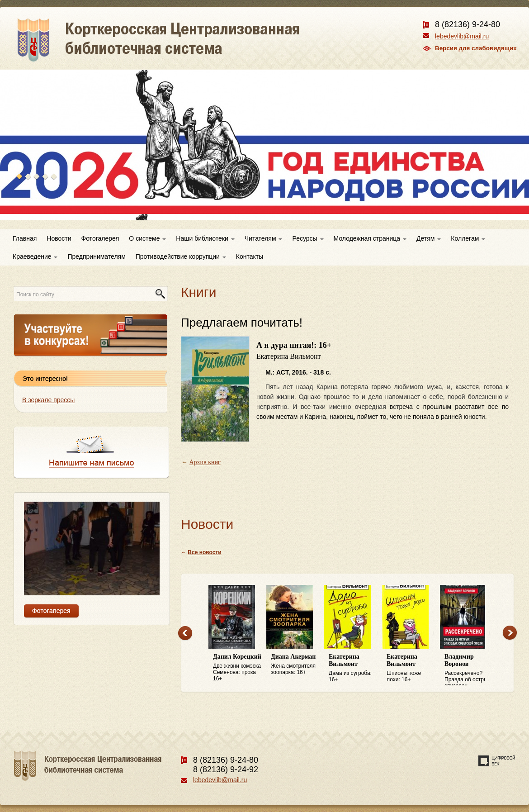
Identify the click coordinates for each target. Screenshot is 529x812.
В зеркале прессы (48, 400)
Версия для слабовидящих (476, 48)
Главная (25, 238)
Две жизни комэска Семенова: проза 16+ (237, 667)
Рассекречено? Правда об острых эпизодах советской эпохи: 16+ (469, 670)
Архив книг (205, 462)
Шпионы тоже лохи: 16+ (411, 668)
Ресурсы (308, 238)
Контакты (250, 256)
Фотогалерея (100, 238)
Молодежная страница (370, 238)
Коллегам (468, 238)
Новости (59, 238)
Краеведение (35, 256)
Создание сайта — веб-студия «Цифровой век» (497, 761)
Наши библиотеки (205, 238)
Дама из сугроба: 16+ (353, 668)
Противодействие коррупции (181, 256)
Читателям (264, 238)
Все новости (204, 552)
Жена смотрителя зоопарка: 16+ (295, 664)
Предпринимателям (96, 256)
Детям (429, 238)
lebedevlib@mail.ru (462, 36)
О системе (147, 238)
